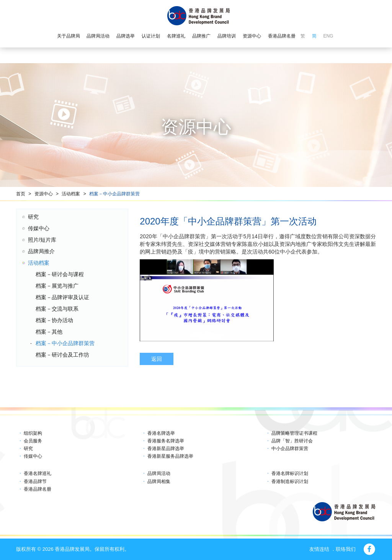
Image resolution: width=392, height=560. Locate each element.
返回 (157, 359)
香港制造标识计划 (290, 481)
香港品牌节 (35, 481)
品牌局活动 (98, 36)
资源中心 (252, 36)
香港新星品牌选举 (166, 449)
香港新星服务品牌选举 (170, 456)
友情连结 (319, 549)
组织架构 (33, 433)
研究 (33, 217)
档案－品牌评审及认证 (62, 297)
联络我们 (346, 549)
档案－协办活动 (54, 320)
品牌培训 (227, 36)
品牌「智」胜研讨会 (292, 441)
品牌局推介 (41, 251)
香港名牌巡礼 (38, 473)
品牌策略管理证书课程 (294, 433)
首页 (21, 194)
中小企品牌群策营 (290, 449)
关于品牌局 (69, 36)
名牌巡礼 (176, 36)
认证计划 (151, 36)
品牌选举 (126, 36)
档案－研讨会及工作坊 (62, 355)
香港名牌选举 (161, 433)
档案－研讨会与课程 (60, 274)
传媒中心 (39, 228)
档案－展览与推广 (57, 286)
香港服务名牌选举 (166, 441)
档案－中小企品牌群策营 (114, 194)
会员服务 (33, 441)
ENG (328, 36)
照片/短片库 (42, 240)
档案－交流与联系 (57, 309)
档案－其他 (49, 332)
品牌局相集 (159, 481)
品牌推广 (201, 36)
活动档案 (71, 194)
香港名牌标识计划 (290, 473)
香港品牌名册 (282, 36)
